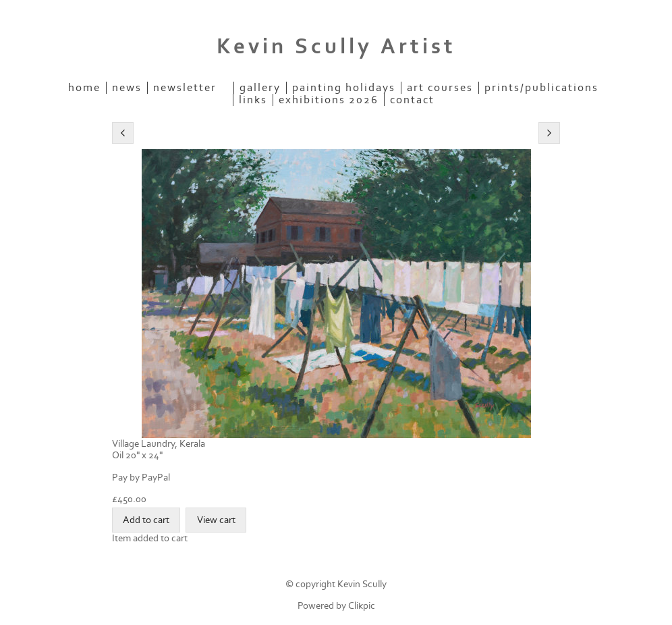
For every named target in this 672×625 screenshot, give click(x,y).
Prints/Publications (541, 88)
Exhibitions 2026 (329, 100)
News (127, 88)
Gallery (260, 88)
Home (84, 88)
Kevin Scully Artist (336, 47)
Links (253, 100)
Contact (412, 100)
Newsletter (185, 88)
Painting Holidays (344, 88)
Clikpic (362, 606)
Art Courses (440, 88)
